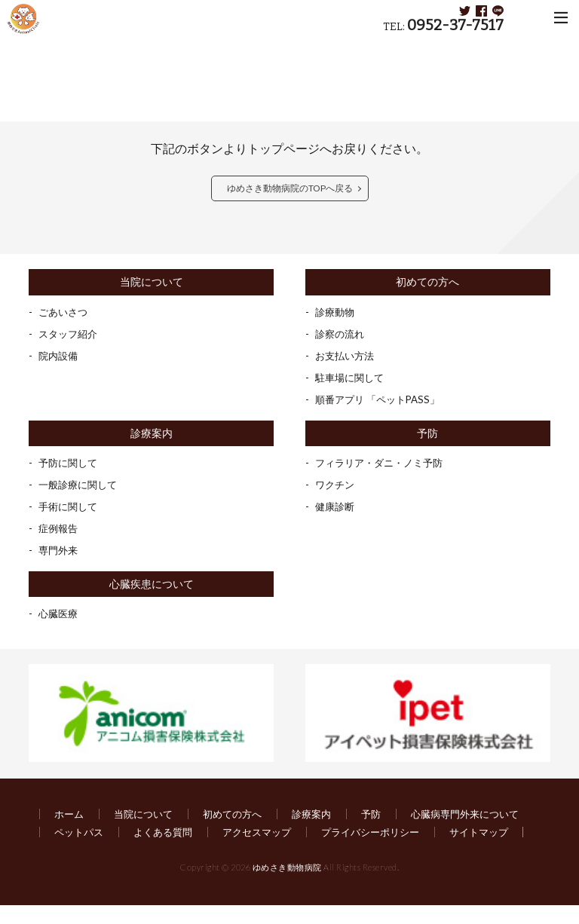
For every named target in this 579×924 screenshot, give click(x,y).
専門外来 (60, 551)
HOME (41, 49)
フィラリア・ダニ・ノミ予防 (384, 463)
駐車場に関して (352, 378)
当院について (152, 282)
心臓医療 (60, 615)
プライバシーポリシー (107, 851)
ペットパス (227, 833)
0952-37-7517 (455, 25)
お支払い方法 (347, 356)
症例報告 (60, 529)
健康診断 (336, 507)
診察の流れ (342, 334)
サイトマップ (222, 851)
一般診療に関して (81, 485)
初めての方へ (427, 282)
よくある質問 (315, 833)
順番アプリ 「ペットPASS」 (382, 400)
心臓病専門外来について (112, 833)
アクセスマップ (414, 833)
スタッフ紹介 (70, 334)
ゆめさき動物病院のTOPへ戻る (290, 188)
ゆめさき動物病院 (287, 887)
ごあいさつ (65, 312)
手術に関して (70, 507)
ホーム (70, 815)
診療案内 (152, 434)
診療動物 (336, 312)
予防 (427, 434)
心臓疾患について (152, 584)
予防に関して (70, 463)
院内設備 (60, 356)
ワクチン (336, 485)
